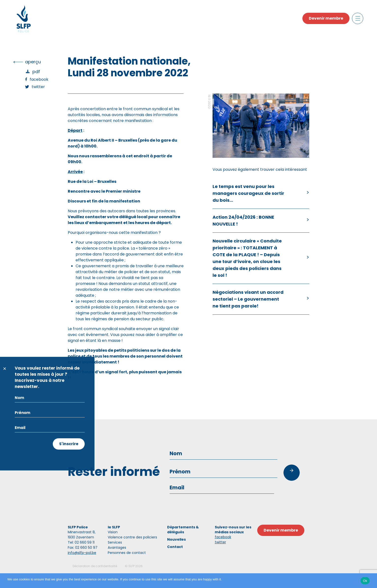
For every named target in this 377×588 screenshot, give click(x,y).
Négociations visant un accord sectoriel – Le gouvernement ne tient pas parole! (248, 299)
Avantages (117, 548)
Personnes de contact (127, 553)
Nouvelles (176, 539)
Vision (113, 532)
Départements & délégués (183, 530)
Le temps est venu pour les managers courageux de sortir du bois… (248, 193)
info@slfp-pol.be (82, 553)
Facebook (39, 79)
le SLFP (114, 527)
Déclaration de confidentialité (95, 566)
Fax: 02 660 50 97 (83, 548)
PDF (36, 72)
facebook (223, 537)
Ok (365, 581)
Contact (175, 547)
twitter (220, 542)
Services (115, 542)
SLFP (131, 566)
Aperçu (33, 62)
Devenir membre (326, 18)
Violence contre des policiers (132, 537)
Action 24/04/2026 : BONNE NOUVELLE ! (243, 220)
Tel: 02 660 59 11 (81, 542)
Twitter (38, 87)
